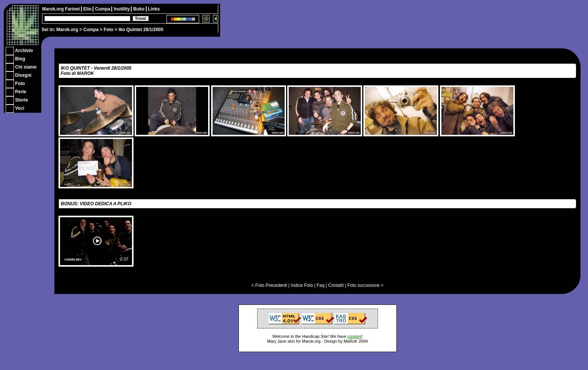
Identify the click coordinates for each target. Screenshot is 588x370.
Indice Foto (302, 285)
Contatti (336, 285)
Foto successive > (365, 285)
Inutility (122, 9)
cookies (354, 336)
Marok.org (67, 30)
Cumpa (91, 30)
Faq (321, 285)
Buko (139, 9)
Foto (108, 30)
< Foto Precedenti (269, 285)
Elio (88, 9)
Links (154, 9)
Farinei (73, 9)
